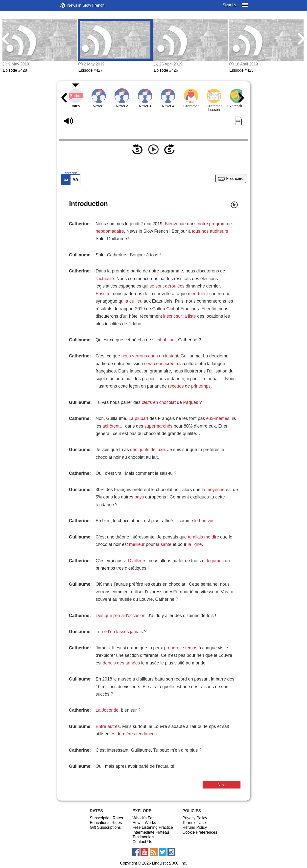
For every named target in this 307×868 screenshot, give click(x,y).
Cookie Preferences (200, 832)
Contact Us (142, 842)
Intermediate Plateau (151, 832)
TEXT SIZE (71, 173)
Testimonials (143, 837)
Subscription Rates (106, 818)
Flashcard (235, 179)
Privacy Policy (195, 818)
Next (222, 785)
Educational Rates (106, 823)
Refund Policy (195, 827)
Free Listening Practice (153, 827)
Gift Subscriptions (105, 827)
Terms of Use (194, 823)
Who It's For (143, 818)
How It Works (144, 823)
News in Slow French (70, 5)
